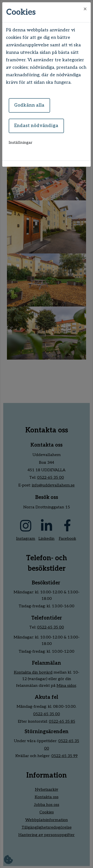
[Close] (85, 9)
